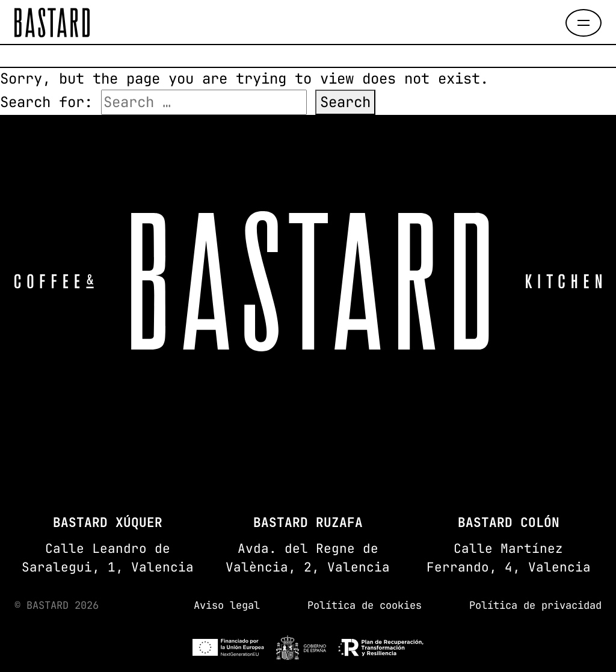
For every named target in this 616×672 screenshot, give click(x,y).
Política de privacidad (535, 605)
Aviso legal (227, 605)
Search (345, 102)
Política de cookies (365, 605)
